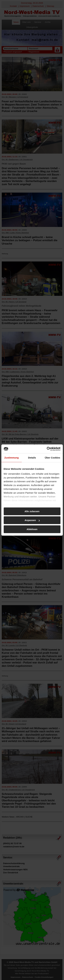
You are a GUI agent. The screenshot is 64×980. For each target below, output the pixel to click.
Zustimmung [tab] (12, 458)
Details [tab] (32, 458)
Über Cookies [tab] (53, 458)
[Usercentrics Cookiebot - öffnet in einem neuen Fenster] (47, 449)
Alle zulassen (32, 511)
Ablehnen (32, 529)
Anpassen (32, 520)
